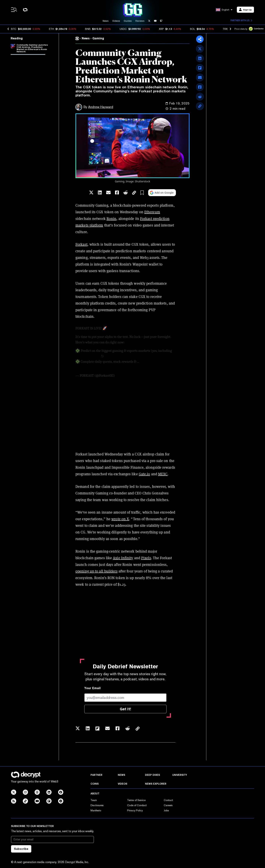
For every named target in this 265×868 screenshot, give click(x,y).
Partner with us (241, 20)
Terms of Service (136, 800)
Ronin (112, 219)
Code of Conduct (137, 805)
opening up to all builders (97, 571)
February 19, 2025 (128, 376)
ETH (51, 29)
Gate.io (144, 474)
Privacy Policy (135, 810)
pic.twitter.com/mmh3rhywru (97, 367)
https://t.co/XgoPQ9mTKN (127, 328)
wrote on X (120, 519)
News (106, 21)
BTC (14, 29)
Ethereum (152, 212)
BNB (88, 29)
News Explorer (156, 784)
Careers (168, 805)
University (180, 775)
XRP (161, 29)
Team (94, 800)
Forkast (81, 244)
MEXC (163, 474)
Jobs (166, 810)
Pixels (146, 558)
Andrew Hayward (101, 107)
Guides (128, 21)
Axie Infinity (123, 558)
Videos (116, 21)
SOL (192, 29)
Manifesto (96, 810)
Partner (96, 775)
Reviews (140, 21)
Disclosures (97, 805)
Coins (95, 784)
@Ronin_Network (88, 356)
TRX (225, 29)
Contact (168, 800)
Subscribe (21, 849)
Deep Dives (152, 775)
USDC (123, 29)
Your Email (92, 688)
